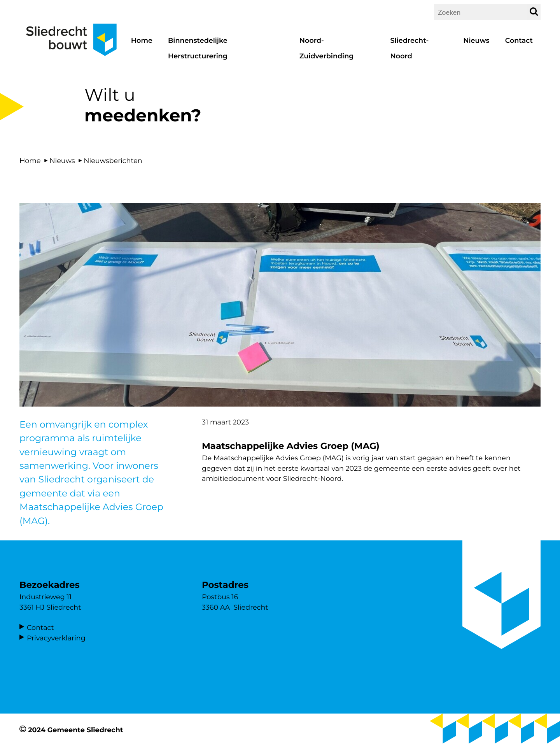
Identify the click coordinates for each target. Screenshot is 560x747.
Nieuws (62, 161)
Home (30, 161)
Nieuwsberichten (113, 161)
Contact (40, 628)
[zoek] (534, 12)
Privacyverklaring (56, 638)
